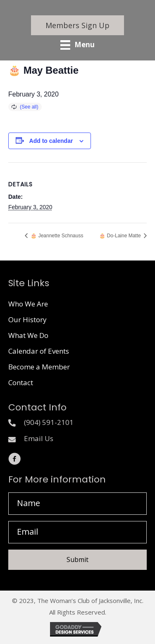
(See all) (29, 107)
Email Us (39, 438)
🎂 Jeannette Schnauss (56, 236)
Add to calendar (51, 141)
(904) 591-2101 (49, 422)
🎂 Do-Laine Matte (121, 236)
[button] (77, 25)
